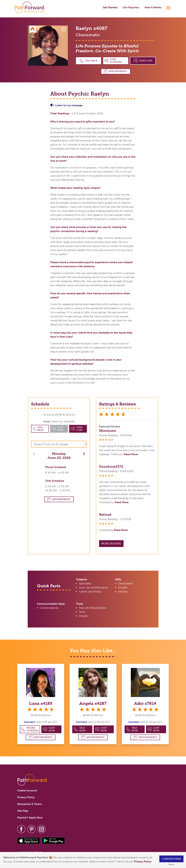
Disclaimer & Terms (29, 804)
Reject (171, 864)
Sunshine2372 (111, 466)
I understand (171, 859)
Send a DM (143, 61)
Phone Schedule (30, 729)
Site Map (23, 811)
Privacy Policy (143, 861)
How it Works (153, 7)
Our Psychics (131, 7)
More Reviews (111, 544)
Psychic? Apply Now (30, 818)
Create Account (27, 790)
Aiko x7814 (145, 703)
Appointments (116, 71)
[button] (83, 454)
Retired (105, 515)
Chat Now (49, 729)
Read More (131, 454)
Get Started (110, 7)
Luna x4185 (41, 703)
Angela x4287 (93, 703)
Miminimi (108, 431)
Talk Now (80, 729)
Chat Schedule (113, 61)
